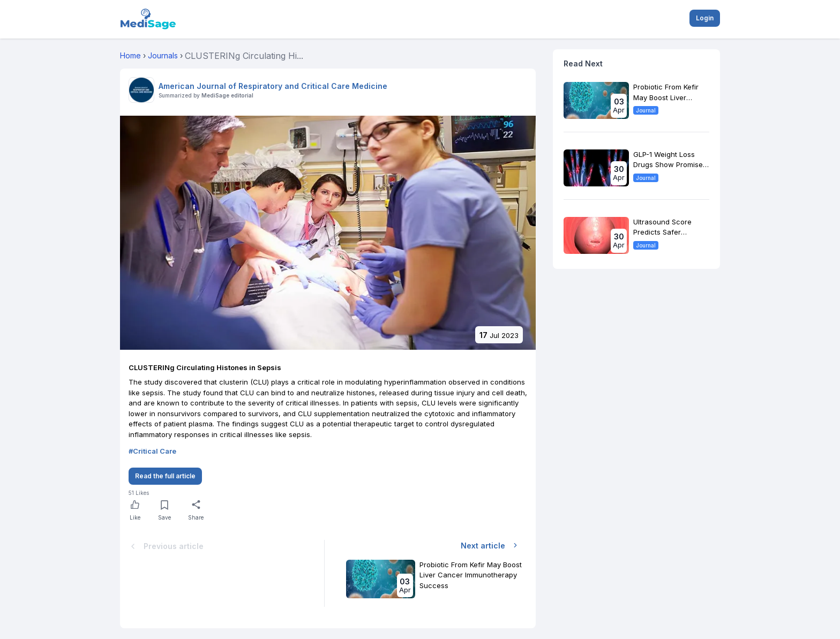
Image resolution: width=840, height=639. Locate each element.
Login (705, 18)
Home (130, 55)
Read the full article (165, 476)
